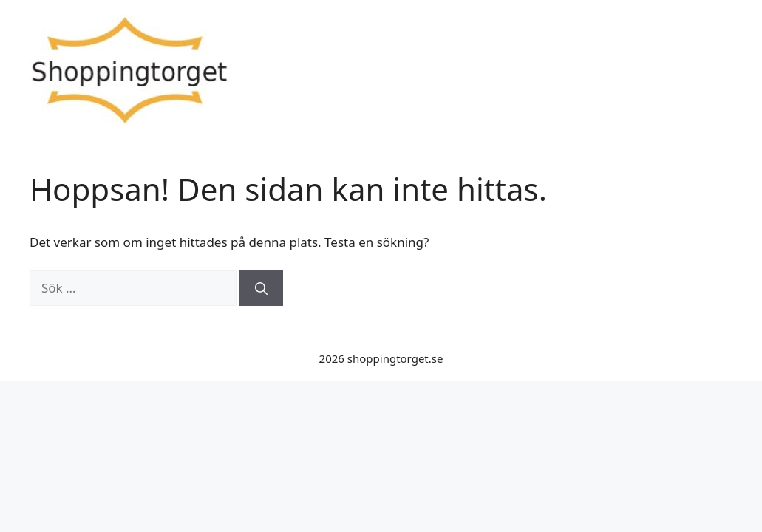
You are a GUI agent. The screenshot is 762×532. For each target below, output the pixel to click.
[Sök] (261, 288)
